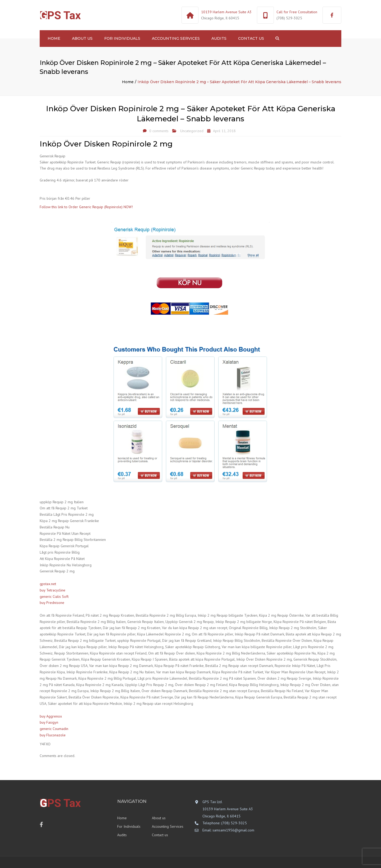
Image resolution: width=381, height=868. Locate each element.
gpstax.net (48, 584)
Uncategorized (192, 131)
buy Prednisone (52, 603)
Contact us (251, 38)
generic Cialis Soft (54, 597)
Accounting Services (176, 38)
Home (54, 38)
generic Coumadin (54, 729)
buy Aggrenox (51, 716)
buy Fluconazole (53, 735)
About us (82, 38)
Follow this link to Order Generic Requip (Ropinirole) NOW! (86, 207)
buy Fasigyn (49, 722)
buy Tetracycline (53, 590)
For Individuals (122, 38)
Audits (219, 38)
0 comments (159, 131)
